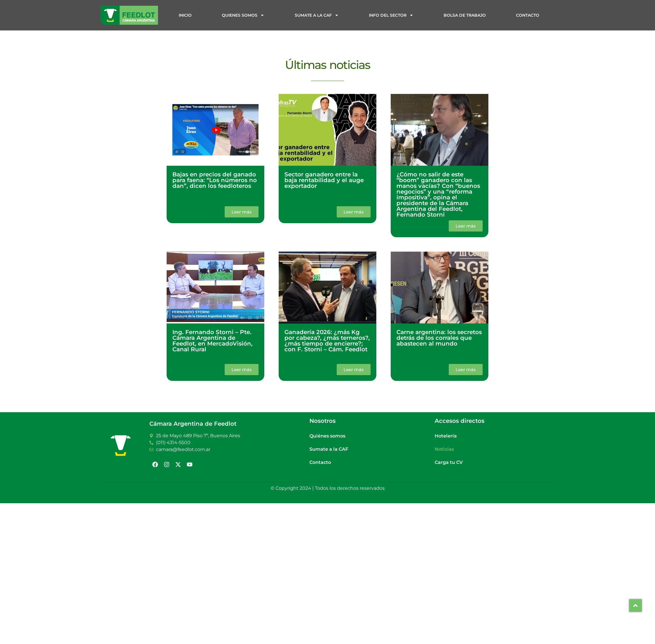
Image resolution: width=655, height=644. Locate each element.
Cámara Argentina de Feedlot (193, 424)
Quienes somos (243, 15)
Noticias (444, 449)
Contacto (528, 15)
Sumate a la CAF (317, 15)
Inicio (185, 15)
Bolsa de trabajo (465, 15)
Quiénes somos (327, 436)
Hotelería (446, 436)
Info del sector (391, 15)
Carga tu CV (449, 462)
